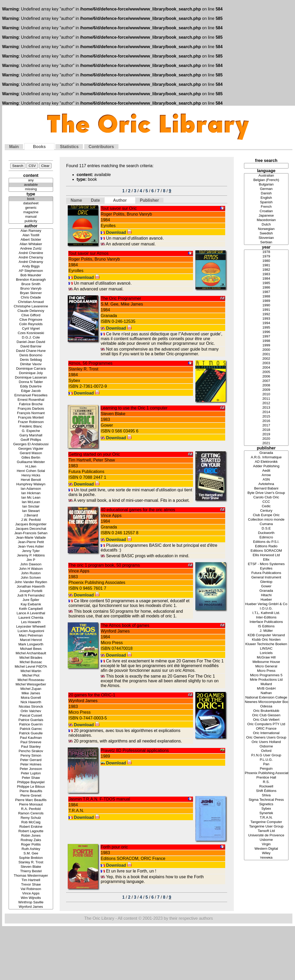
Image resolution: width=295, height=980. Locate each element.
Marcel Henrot (31, 640)
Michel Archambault (31, 653)
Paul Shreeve (31, 742)
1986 (266, 288)
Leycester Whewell (31, 627)
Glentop (266, 582)
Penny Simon (31, 756)
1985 (266, 283)
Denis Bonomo (31, 355)
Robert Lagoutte (31, 831)
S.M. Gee (31, 854)
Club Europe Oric (266, 515)
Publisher (149, 200)
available (31, 185)
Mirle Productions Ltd (266, 680)
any (31, 180)
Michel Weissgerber (31, 685)
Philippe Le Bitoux (31, 787)
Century (266, 511)
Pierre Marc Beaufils (31, 800)
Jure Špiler (31, 600)
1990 (266, 305)
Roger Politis (31, 845)
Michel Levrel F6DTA (31, 667)
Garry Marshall (31, 435)
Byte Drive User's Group (266, 493)
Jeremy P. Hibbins (31, 556)
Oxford (266, 751)
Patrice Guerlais (31, 720)
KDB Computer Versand (266, 635)
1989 (266, 301)
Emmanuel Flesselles (31, 395)
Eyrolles (266, 569)
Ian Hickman (31, 493)
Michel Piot (31, 676)
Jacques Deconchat (31, 529)
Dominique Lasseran (31, 378)
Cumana (266, 524)
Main (14, 147)
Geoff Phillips (31, 440)
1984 (266, 279)
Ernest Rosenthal (31, 400)
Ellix (266, 560)
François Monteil (31, 418)
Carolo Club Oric (266, 497)
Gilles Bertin (31, 458)
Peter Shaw (31, 778)
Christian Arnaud (31, 302)
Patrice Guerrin (31, 725)
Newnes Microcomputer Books (266, 702)
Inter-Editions (266, 618)
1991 (266, 310)
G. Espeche (31, 431)
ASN (266, 480)
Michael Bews (31, 649)
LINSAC (266, 649)
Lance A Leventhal (31, 613)
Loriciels (266, 653)
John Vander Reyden (31, 582)
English (266, 198)
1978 (266, 252)
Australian (266, 176)
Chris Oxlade (31, 298)
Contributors (101, 147)
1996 (266, 332)
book (31, 199)
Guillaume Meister (31, 462)
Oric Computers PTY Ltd (266, 724)
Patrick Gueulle (31, 733)
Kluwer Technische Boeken (266, 644)
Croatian (266, 211)
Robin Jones (31, 836)
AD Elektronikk (266, 462)
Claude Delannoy (31, 311)
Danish (266, 193)
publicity (31, 221)
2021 (266, 443)
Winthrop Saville (31, 902)
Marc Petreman (31, 636)
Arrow (266, 475)
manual (31, 217)
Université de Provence (266, 835)
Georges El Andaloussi (31, 444)
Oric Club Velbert (266, 720)
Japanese (266, 216)
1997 (266, 337)
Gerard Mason (31, 453)
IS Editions (266, 626)
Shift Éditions (266, 791)
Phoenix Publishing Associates (266, 773)
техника (266, 858)
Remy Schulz (31, 818)
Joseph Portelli (31, 591)
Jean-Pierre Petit (31, 542)
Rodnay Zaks (31, 840)
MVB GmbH (266, 689)
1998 (266, 341)
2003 (266, 363)
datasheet (31, 203)
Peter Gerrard (31, 760)
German (266, 189)
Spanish (266, 202)
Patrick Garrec (31, 729)
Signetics (266, 804)
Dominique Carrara (31, 369)
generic (31, 208)
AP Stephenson (31, 271)
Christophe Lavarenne (31, 306)
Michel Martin (31, 671)
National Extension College (266, 698)
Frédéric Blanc (31, 427)
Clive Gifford (31, 315)
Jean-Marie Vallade (31, 538)
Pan (266, 764)
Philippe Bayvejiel (31, 782)
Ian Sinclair (31, 507)
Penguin (266, 769)
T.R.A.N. (266, 818)
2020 (266, 439)
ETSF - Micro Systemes (266, 564)
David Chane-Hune (31, 351)
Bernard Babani (266, 489)
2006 (266, 377)
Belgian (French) (266, 180)
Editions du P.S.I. (266, 542)
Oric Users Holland (266, 742)
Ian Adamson (31, 489)
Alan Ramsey (31, 231)
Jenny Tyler (31, 551)
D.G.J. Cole (31, 338)
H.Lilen (31, 467)
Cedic (266, 506)
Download (119, 232)
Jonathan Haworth (31, 587)
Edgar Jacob (31, 391)
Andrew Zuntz (31, 249)
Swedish (266, 233)
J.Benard (31, 516)
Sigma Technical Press (266, 800)
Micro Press (266, 671)
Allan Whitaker (31, 244)
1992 (266, 314)
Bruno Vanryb (31, 289)
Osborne (266, 747)
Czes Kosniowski (31, 333)
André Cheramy (31, 258)
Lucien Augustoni (31, 631)
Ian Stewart (31, 511)
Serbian (266, 242)
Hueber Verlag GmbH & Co (266, 604)
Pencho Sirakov (31, 751)
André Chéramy (31, 262)
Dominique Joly (31, 373)
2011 (266, 399)
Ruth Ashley (31, 849)
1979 (266, 257)
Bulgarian (266, 185)
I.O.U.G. (266, 609)
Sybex (266, 809)
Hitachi (266, 595)
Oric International (266, 733)
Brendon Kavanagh (31, 280)
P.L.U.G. (266, 760)
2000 (266, 350)
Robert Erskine (31, 827)
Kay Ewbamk (31, 604)
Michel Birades (31, 658)
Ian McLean (31, 502)
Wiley (266, 853)
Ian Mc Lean (31, 498)
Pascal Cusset (31, 716)
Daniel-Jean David (31, 342)
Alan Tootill (31, 235)
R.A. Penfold (31, 809)
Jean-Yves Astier (31, 547)
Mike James (31, 693)
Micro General (266, 666)
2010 (266, 394)
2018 (266, 430)
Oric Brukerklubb (266, 711)
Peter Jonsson (31, 769)
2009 (266, 390)
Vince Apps (31, 894)
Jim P (31, 560)
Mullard (266, 684)
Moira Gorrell (31, 698)
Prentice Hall (266, 778)
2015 (266, 417)
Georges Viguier (31, 449)
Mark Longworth (31, 644)
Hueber (266, 600)
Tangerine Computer (266, 822)
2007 (266, 381)
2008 (266, 385)
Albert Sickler (31, 240)
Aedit (266, 471)
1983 (266, 274)
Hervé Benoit (31, 480)
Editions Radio (266, 546)
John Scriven (31, 578)
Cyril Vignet (31, 329)
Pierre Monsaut (31, 805)
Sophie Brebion (31, 858)
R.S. (266, 782)
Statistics (69, 147)
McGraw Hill (266, 658)
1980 (266, 261)
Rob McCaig (31, 822)
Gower (266, 586)
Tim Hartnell (31, 880)
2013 (266, 408)
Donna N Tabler (31, 382)
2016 (266, 421)
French (266, 207)
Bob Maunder (31, 275)
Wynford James (31, 907)
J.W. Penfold (31, 520)
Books (39, 147)
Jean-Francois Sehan (31, 533)
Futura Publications (266, 573)
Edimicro (266, 537)
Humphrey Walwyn (31, 484)
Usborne (266, 840)
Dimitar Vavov (31, 364)
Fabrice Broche (31, 404)
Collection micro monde (266, 520)
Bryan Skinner (31, 293)
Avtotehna (266, 484)
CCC (266, 502)
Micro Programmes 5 (266, 675)
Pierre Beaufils (31, 791)
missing (31, 189)
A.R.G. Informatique (266, 457)
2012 (266, 403)
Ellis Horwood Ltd (266, 555)
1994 (266, 323)
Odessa (266, 706)
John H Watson (31, 569)
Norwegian (266, 229)
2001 (266, 354)
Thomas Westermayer (31, 876)
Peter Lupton (31, 773)
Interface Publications (266, 622)
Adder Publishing (266, 466)
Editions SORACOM (266, 551)
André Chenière (31, 253)
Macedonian (266, 220)
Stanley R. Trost (31, 862)
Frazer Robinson (31, 422)
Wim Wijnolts (31, 898)
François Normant (31, 413)
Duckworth (266, 533)
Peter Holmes (31, 765)
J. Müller (266, 631)
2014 (266, 412)
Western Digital (266, 849)
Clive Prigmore (31, 320)
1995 (266, 328)
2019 (266, 434)
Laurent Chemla (31, 618)
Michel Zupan (31, 689)
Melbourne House (266, 662)
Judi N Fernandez (31, 596)
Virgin (266, 844)
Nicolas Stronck (31, 707)
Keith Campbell (31, 609)
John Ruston (31, 573)
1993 (266, 319)
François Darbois (31, 409)
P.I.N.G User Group (266, 755)
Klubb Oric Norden (266, 640)
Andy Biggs (31, 266)
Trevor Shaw (31, 885)
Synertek (266, 813)
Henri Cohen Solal (31, 471)
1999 (266, 345)
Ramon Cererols (31, 813)
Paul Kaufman (31, 738)
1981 (266, 265)
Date (96, 200)
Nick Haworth (31, 702)
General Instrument (266, 578)
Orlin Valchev (31, 711)
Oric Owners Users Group (266, 738)
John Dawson (31, 564)
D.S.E (266, 529)
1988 (266, 297)
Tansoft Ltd (266, 831)
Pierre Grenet (31, 796)
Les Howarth (31, 622)
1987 (266, 292)
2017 (266, 426)
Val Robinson (31, 889)
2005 (266, 372)
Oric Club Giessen (266, 715)
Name (76, 200)
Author (120, 200)
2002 (266, 359)
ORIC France (266, 729)
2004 (266, 368)
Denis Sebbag (31, 360)
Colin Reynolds (31, 324)
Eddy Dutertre (31, 387)
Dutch (266, 225)
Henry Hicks (31, 475)
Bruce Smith (31, 284)
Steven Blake (31, 867)
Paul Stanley (31, 747)
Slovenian (266, 238)
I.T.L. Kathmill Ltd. (266, 613)
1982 (266, 270)
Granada (266, 453)
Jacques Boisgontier (31, 524)
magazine (31, 212)
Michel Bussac (31, 662)
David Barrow (31, 347)
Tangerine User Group (266, 827)
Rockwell (266, 787)
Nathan (266, 693)
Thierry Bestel (31, 871)
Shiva (266, 795)
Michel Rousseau (31, 680)
